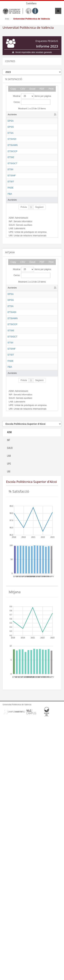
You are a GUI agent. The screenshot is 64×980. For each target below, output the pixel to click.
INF (8, 700)
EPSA (11, 121)
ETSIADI (12, 161)
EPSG (11, 133)
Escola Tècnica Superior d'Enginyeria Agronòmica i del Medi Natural (32, 190)
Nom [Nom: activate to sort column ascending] (26, 114)
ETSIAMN (13, 183)
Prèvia (24, 337)
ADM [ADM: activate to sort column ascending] (46, 114)
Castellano (31, 3)
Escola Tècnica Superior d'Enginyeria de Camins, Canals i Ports (31, 208)
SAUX (10, 708)
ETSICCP (12, 202)
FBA (10, 321)
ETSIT (11, 290)
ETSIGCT (12, 236)
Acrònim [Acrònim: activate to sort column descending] (12, 114)
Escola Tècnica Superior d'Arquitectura (31, 152)
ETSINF (12, 274)
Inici (7, 19)
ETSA (11, 149)
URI (9, 732)
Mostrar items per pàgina (32, 96)
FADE (11, 305)
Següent (39, 337)
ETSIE (11, 221)
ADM (9, 693)
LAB (9, 716)
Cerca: (32, 102)
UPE (9, 724)
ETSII (10, 258)
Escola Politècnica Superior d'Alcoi (31, 124)
